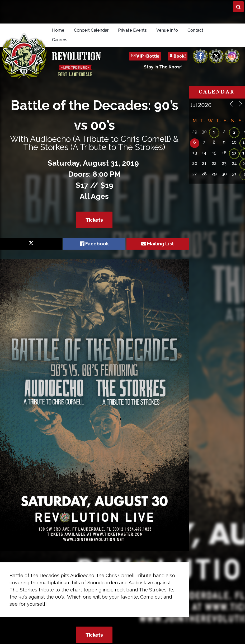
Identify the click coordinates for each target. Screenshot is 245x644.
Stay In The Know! (163, 67)
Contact (195, 30)
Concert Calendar (91, 30)
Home (58, 30)
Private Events (132, 30)
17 (234, 153)
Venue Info (167, 30)
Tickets (94, 220)
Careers (60, 40)
